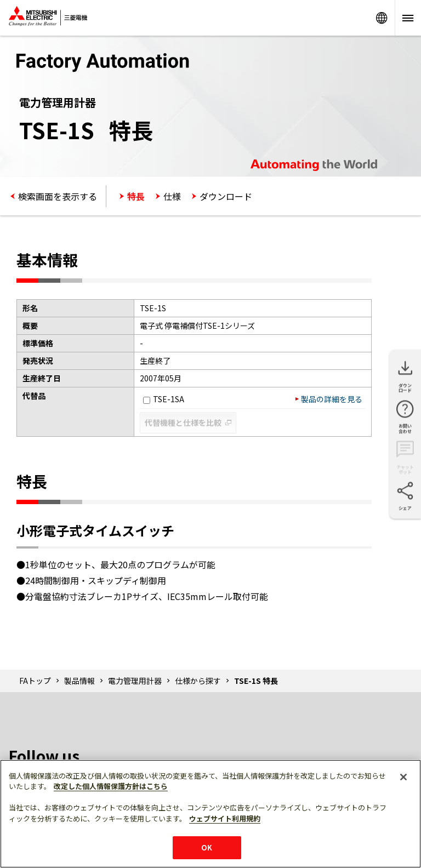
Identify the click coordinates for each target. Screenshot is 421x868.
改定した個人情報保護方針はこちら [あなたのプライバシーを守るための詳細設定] (111, 786)
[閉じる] (403, 777)
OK (207, 847)
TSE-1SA (164, 399)
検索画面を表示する (58, 196)
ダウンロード (226, 196)
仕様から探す (198, 681)
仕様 (172, 196)
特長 (136, 196)
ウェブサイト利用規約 (225, 818)
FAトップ (35, 681)
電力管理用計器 (135, 681)
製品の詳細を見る (332, 399)
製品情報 (79, 681)
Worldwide (382, 18)
